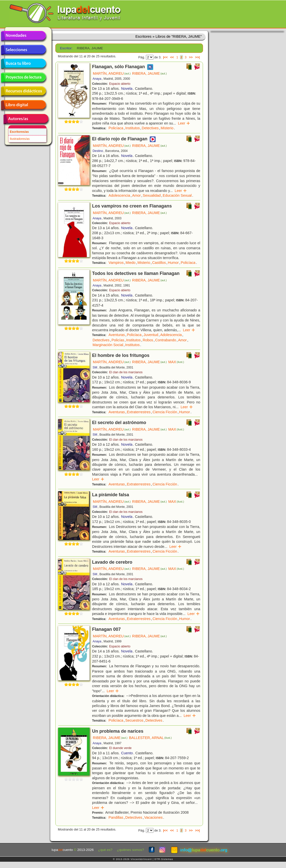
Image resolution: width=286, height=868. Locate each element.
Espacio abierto (120, 84)
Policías (118, 340)
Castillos (159, 263)
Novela (127, 89)
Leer (184, 123)
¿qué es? (105, 850)
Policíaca (116, 128)
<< (172, 57)
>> (191, 57)
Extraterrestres (139, 412)
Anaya (97, 79)
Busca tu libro (23, 64)
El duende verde (120, 748)
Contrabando (166, 340)
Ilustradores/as (20, 139)
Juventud (151, 335)
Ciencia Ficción (165, 412)
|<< (165, 57)
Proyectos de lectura (23, 77)
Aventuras (117, 335)
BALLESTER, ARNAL (150, 738)
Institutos (133, 128)
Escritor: (66, 48)
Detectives (150, 128)
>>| (197, 57)
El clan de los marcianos (126, 372)
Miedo (130, 263)
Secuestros (134, 720)
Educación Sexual (177, 195)
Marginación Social (108, 345)
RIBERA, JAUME (149, 73)
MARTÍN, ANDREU (112, 73)
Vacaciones (153, 817)
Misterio (167, 128)
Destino (98, 151)
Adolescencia (119, 195)
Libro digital (23, 105)
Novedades (23, 36)
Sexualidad (152, 195)
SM (95, 367)
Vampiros (116, 263)
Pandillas (116, 817)
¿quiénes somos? (130, 850)
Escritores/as (19, 132)
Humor (173, 263)
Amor (136, 195)
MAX (176, 362)
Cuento (127, 753)
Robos (148, 340)
